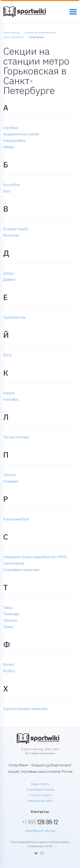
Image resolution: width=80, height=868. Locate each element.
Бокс (7, 191)
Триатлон (10, 620)
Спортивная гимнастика (21, 570)
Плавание (11, 481)
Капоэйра (11, 399)
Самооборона (14, 563)
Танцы (8, 607)
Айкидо (9, 147)
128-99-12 (40, 822)
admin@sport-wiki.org (40, 831)
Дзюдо (9, 273)
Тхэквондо (11, 614)
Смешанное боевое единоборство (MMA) (35, 557)
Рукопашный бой (16, 519)
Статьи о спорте (40, 795)
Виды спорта (40, 784)
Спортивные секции (40, 789)
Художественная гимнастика (25, 709)
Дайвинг (10, 280)
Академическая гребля (21, 134)
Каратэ (9, 393)
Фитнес (9, 665)
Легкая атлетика (16, 437)
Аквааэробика (14, 141)
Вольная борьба (16, 229)
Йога (7, 355)
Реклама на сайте (40, 801)
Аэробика (11, 128)
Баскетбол (11, 185)
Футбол (9, 671)
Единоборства (14, 317)
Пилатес (10, 475)
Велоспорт (12, 235)
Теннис (8, 627)
